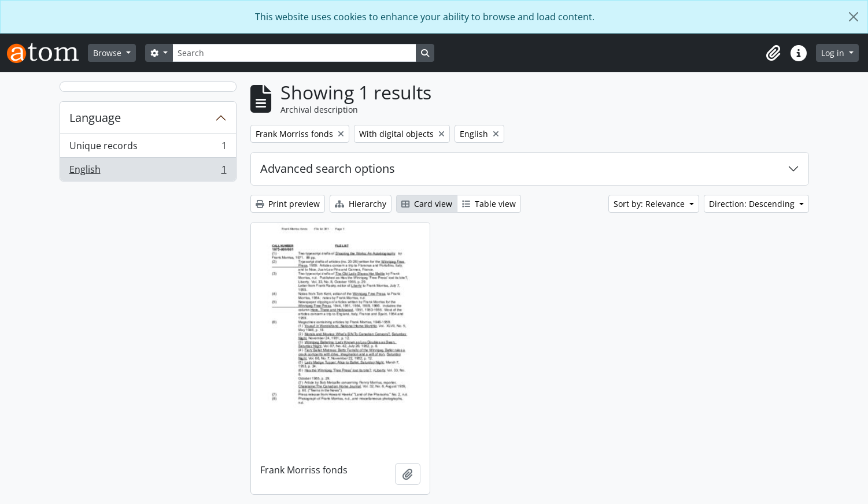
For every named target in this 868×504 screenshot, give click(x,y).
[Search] (294, 53)
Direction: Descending (753, 204)
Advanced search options (328, 168)
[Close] (854, 17)
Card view (427, 204)
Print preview (288, 204)
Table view (489, 204)
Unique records (148, 148)
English (148, 172)
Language (95, 118)
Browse (108, 53)
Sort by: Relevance (650, 204)
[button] (773, 53)
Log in (834, 53)
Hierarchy (361, 204)
